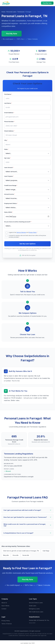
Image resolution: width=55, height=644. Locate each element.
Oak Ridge (46, 551)
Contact (4, 609)
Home (3, 12)
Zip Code (8, 158)
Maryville (6, 555)
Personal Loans (11, 12)
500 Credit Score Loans (36, 612)
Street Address (9, 131)
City (6, 140)
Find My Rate (47, 3)
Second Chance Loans (36, 603)
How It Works (5, 606)
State (6, 149)
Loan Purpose (9, 176)
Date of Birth (9, 212)
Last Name (8, 103)
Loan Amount (9, 167)
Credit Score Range (11, 185)
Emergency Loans (34, 609)
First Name (8, 94)
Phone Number (9, 122)
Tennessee (21, 12)
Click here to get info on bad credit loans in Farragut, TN (21, 551)
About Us (4, 603)
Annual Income (10, 194)
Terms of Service (21, 232)
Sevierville (26, 555)
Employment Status (11, 203)
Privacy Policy (33, 232)
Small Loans (33, 606)
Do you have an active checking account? (18, 222)
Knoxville (16, 555)
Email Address (9, 113)
